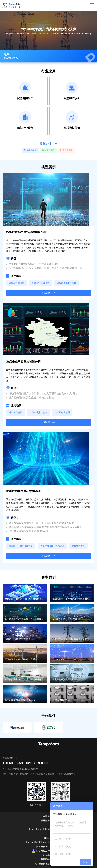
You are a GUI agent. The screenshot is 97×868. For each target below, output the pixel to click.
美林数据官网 (47, 821)
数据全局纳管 (30, 150)
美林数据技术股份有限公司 (47, 864)
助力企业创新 (67, 150)
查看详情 (48, 293)
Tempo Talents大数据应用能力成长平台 (47, 829)
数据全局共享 (48, 150)
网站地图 (47, 855)
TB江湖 (47, 838)
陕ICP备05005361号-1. (47, 846)
